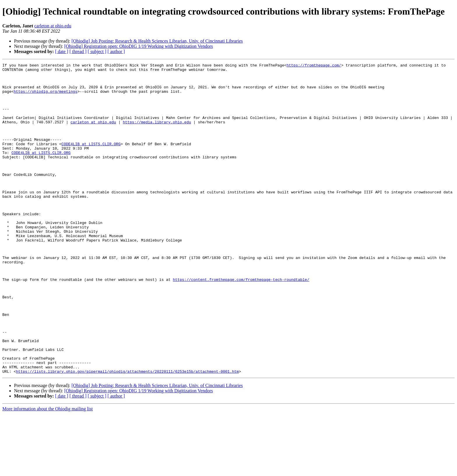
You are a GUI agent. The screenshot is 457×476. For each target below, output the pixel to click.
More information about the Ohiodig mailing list (48, 471)
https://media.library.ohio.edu (157, 134)
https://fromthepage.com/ (314, 66)
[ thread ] (78, 51)
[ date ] (62, 51)
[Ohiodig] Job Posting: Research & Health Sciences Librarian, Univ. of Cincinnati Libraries (157, 41)
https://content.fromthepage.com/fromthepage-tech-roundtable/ (241, 323)
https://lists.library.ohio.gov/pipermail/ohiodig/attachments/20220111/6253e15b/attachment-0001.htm (127, 433)
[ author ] (116, 51)
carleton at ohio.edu (53, 26)
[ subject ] (97, 51)
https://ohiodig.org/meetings (45, 97)
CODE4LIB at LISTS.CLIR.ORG (91, 160)
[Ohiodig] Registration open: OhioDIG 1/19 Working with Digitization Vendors (138, 46)
